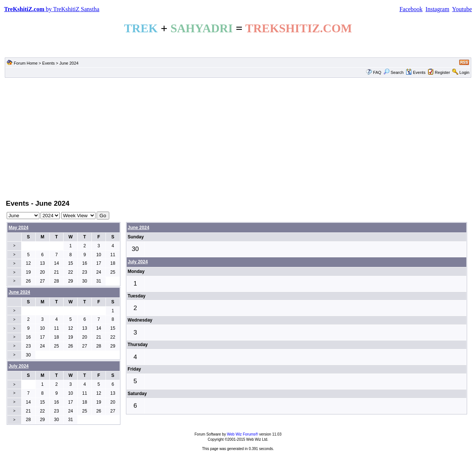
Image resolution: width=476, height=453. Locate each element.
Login (464, 72)
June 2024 (139, 228)
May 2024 (18, 228)
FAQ (377, 72)
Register (442, 72)
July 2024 (138, 262)
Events (49, 63)
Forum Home (26, 63)
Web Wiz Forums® (243, 434)
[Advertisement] (238, 138)
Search (394, 72)
